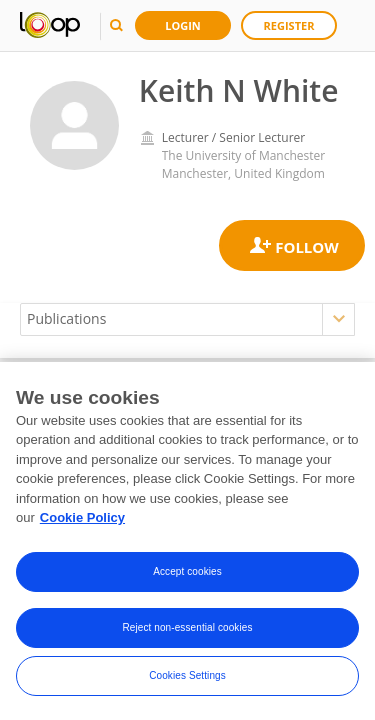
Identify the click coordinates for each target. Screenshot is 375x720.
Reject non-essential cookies (187, 627)
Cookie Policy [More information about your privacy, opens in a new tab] (82, 517)
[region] (187, 541)
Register (289, 25)
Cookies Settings (187, 675)
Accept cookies (187, 571)
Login (183, 25)
